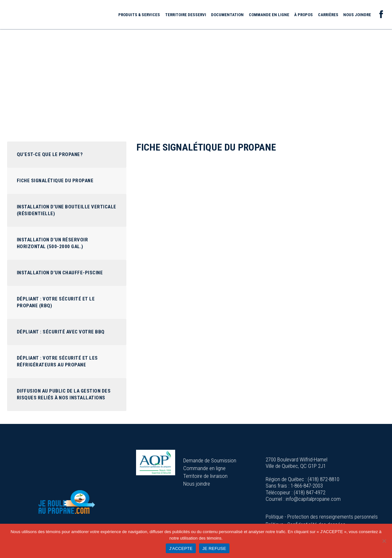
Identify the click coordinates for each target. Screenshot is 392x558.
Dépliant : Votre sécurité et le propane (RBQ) (56, 302)
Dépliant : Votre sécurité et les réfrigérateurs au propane (57, 361)
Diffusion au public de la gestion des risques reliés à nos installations (64, 394)
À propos (303, 15)
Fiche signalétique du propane (55, 181)
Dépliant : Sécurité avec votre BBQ (61, 332)
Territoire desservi (186, 15)
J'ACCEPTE (181, 548)
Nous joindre (357, 15)
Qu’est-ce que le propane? (50, 154)
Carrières (328, 15)
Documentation (227, 15)
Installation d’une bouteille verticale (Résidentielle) (67, 210)
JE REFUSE (214, 548)
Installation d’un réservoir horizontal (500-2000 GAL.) (53, 243)
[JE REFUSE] (384, 541)
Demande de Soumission (210, 460)
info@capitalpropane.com (313, 499)
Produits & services (139, 15)
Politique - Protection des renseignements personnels (322, 517)
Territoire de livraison (205, 476)
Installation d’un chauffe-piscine (60, 273)
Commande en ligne (269, 15)
